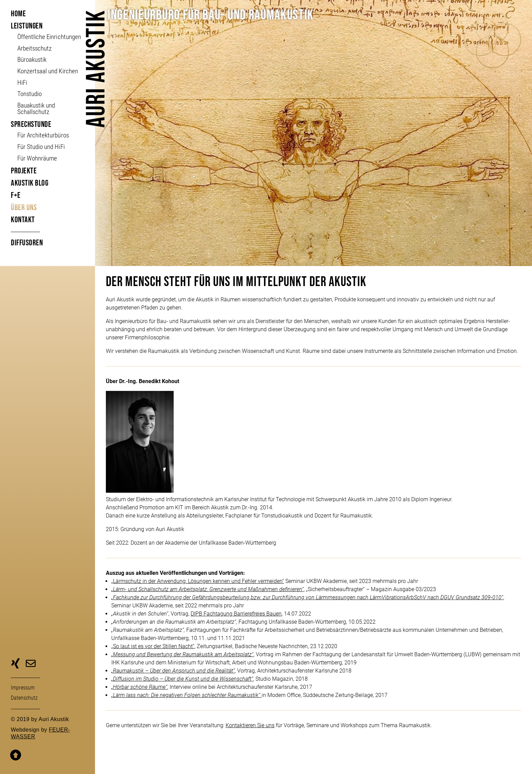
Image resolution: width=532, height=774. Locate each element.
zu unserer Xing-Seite (15, 664)
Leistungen (27, 26)
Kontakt (23, 220)
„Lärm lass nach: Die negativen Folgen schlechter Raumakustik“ (186, 695)
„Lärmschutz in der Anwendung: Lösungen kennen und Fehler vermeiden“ (198, 581)
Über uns (24, 207)
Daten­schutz (24, 698)
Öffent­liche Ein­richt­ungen (49, 37)
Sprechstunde (31, 124)
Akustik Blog (30, 183)
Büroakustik (32, 60)
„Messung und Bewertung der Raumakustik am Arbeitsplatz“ (182, 654)
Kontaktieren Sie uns (250, 725)
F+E (16, 195)
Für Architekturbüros (43, 135)
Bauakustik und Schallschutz (36, 109)
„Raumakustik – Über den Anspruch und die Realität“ (173, 671)
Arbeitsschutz (34, 48)
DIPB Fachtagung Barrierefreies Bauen (236, 614)
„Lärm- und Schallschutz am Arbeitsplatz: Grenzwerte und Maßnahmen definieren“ (207, 589)
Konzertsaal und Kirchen (47, 71)
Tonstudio (30, 94)
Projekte (24, 171)
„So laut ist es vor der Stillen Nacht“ (153, 646)
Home (18, 14)
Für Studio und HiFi (41, 147)
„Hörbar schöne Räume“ (139, 687)
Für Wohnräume (37, 158)
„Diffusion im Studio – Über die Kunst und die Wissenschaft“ (182, 679)
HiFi (22, 83)
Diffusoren (27, 243)
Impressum (23, 688)
